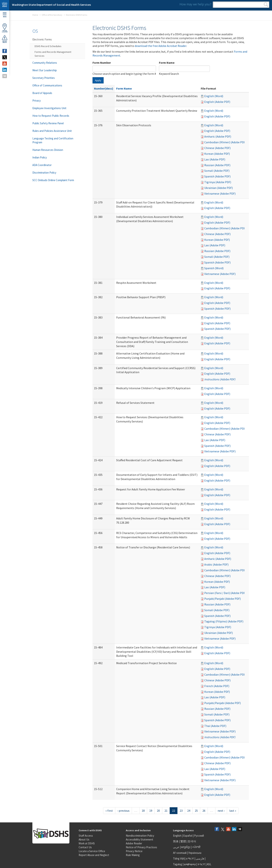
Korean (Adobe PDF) (217, 154)
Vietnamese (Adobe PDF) (220, 194)
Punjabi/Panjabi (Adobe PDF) (223, 599)
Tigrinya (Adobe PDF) (218, 182)
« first (109, 811)
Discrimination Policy (44, 173)
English (177, 836)
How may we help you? (195, 4)
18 (143, 811)
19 (151, 811)
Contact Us (85, 847)
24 (189, 811)
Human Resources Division (48, 150)
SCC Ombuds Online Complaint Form (53, 180)
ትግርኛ (201, 864)
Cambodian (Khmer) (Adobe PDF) (225, 142)
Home (35, 15)
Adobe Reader (134, 843)
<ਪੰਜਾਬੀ (196, 847)
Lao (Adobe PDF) (215, 159)
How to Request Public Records (51, 116)
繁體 (183, 841)
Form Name (167, 63)
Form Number (102, 63)
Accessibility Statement (140, 839)
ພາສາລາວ (190, 864)
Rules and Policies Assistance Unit (52, 131)
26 (204, 811)
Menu (5, 15)
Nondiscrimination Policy (140, 836)
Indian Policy (40, 157)
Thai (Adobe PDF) (215, 726)
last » (233, 811)
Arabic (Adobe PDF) (216, 564)
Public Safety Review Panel (48, 123)
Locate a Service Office (92, 851)
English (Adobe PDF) (217, 102)
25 (196, 811)
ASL (209, 864)
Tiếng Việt (179, 858)
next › (221, 811)
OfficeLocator (5, 28)
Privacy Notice (134, 851)
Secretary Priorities (44, 78)
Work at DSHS (87, 843)
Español (188, 836)
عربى (176, 847)
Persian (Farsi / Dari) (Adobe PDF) (225, 593)
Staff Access (86, 836)
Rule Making (133, 855)
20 (158, 811)
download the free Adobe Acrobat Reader (161, 46)
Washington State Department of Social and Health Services (51, 5)
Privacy (37, 101)
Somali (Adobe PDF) (217, 171)
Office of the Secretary (52, 15)
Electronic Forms (42, 39)
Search (266, 5)
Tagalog (178, 864)
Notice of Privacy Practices (141, 847)
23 (181, 811)
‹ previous (124, 811)
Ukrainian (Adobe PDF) (219, 188)
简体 (176, 841)
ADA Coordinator (42, 165)
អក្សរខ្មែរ (186, 847)
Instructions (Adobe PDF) (220, 379)
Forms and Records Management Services (53, 54)
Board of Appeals (42, 93)
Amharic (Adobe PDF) (218, 136)
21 (166, 811)
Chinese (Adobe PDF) (217, 148)
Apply (98, 80)
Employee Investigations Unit (49, 108)
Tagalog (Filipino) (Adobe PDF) (224, 621)
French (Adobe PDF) (217, 686)
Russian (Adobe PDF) (217, 165)
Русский (199, 836)
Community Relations (45, 63)
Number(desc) (104, 88)
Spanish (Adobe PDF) (217, 176)
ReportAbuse (5, 39)
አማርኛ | (190, 858)
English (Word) (214, 96)
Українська (195, 853)
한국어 (192, 841)
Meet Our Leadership (45, 70)
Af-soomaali (180, 853)
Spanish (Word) (214, 268)
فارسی (200, 858)
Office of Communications (47, 85)
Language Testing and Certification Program (53, 140)
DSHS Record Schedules (48, 46)
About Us (84, 839)
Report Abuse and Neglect (94, 855)
